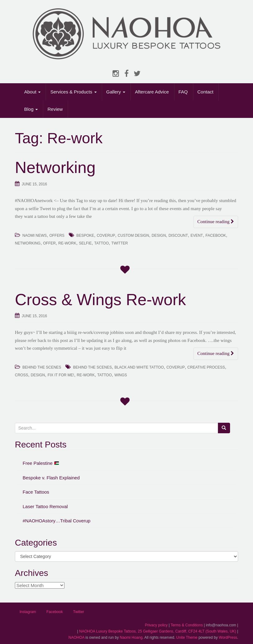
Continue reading (216, 222)
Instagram (28, 612)
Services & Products (73, 92)
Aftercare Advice (152, 92)
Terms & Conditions (187, 625)
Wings (121, 375)
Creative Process (206, 367)
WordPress (228, 638)
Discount (178, 236)
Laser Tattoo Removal (45, 506)
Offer (49, 243)
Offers (57, 236)
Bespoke (85, 236)
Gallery (116, 92)
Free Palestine (41, 463)
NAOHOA (76, 638)
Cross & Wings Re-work (100, 300)
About (32, 92)
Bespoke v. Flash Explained (51, 478)
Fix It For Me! (61, 375)
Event (197, 236)
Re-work (67, 243)
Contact (206, 92)
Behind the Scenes (93, 367)
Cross (22, 375)
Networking (55, 167)
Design (159, 236)
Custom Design (133, 236)
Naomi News (35, 236)
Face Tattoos (36, 492)
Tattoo (102, 243)
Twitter (120, 243)
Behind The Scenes (42, 367)
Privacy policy (156, 625)
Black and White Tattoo (139, 367)
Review (55, 109)
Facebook (216, 236)
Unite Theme (187, 638)
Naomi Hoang (131, 638)
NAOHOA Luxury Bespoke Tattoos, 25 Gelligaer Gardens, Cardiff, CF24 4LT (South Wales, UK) (158, 631)
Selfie (85, 243)
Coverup (106, 236)
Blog (31, 109)
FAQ (183, 92)
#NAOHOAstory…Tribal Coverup (57, 521)
